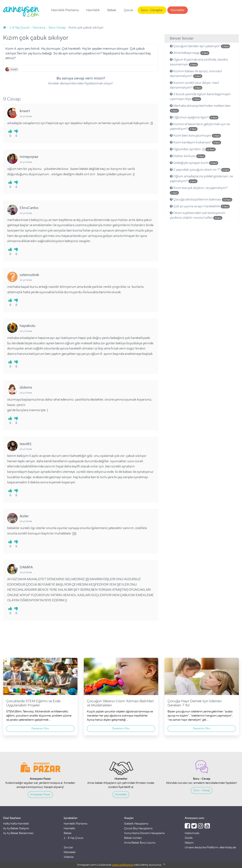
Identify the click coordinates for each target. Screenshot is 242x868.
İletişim (189, 843)
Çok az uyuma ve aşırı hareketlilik (200, 206)
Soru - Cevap (202, 790)
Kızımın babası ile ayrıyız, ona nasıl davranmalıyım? (196, 73)
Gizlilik (189, 838)
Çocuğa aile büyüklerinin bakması (201, 199)
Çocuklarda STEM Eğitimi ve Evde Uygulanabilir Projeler (33, 703)
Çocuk (129, 10)
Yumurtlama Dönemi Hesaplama (144, 833)
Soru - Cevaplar (152, 10)
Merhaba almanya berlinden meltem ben (200, 108)
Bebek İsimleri (133, 838)
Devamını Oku (40, 728)
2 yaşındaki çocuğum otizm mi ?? (200, 170)
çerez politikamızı (123, 865)
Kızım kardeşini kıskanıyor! (195, 142)
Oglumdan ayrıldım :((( (193, 149)
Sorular (68, 847)
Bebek (112, 10)
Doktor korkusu (188, 156)
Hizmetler (178, 10)
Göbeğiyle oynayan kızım (194, 163)
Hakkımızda (192, 833)
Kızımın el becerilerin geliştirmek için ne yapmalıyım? (200, 126)
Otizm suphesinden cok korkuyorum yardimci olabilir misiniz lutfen (198, 215)
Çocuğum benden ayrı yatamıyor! (200, 46)
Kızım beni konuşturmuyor (195, 135)
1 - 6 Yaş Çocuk (74, 838)
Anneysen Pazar (40, 794)
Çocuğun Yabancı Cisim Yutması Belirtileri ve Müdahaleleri (120, 703)
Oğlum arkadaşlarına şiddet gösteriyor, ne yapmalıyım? (201, 179)
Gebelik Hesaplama (136, 824)
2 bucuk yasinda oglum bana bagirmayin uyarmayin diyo (200, 96)
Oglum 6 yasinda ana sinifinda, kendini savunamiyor (199, 62)
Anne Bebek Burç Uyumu (140, 843)
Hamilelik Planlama (65, 10)
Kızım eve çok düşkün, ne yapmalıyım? (199, 190)
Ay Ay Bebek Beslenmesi (18, 833)
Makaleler (70, 852)
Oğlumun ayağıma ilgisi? (194, 117)
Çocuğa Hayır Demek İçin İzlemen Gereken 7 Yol (195, 703)
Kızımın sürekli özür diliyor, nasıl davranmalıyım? (194, 85)
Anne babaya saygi (190, 53)
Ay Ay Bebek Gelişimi (16, 828)
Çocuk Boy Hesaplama (138, 828)
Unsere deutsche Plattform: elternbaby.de (210, 847)
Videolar (69, 857)
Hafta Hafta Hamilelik (16, 824)
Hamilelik (93, 10)
